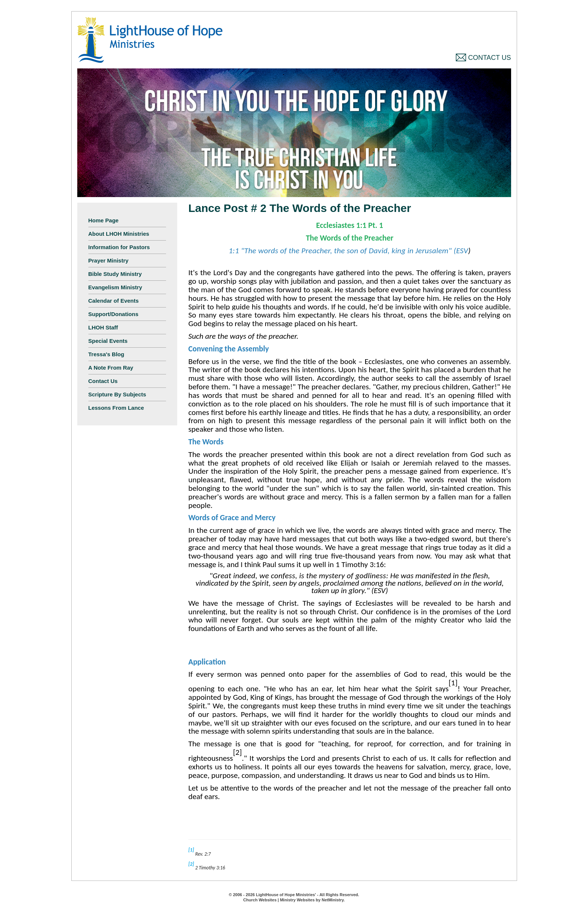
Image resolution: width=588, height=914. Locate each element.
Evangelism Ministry (115, 287)
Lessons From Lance (116, 408)
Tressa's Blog (106, 354)
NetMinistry (333, 900)
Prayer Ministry (108, 260)
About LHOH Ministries (119, 234)
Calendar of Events (114, 301)
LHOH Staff (103, 327)
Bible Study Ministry (115, 274)
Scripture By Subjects (117, 394)
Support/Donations (113, 314)
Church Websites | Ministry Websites (280, 900)
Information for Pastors (119, 247)
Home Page (104, 220)
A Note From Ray (111, 368)
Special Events (108, 341)
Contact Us (483, 58)
